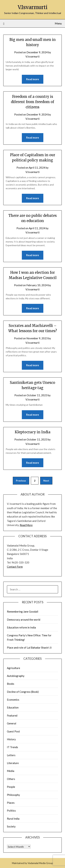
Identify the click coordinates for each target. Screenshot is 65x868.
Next (46, 481)
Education (13, 707)
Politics (11, 811)
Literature (13, 763)
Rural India (13, 819)
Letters (11, 755)
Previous (21, 481)
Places (11, 803)
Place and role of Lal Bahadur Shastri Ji (29, 648)
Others (11, 779)
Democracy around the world (24, 620)
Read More (26, 525)
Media (11, 771)
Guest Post (13, 731)
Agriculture (14, 668)
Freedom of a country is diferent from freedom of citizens (32, 102)
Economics (13, 700)
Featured (12, 715)
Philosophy (13, 795)
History (11, 739)
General (12, 723)
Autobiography (16, 676)
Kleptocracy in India (33, 432)
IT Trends (12, 747)
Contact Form (15, 567)
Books (11, 684)
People (11, 787)
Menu (58, 23)
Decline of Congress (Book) (23, 692)
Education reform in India (21, 627)
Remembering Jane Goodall (23, 612)
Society (11, 826)
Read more (33, 79)
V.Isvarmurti (33, 7)
